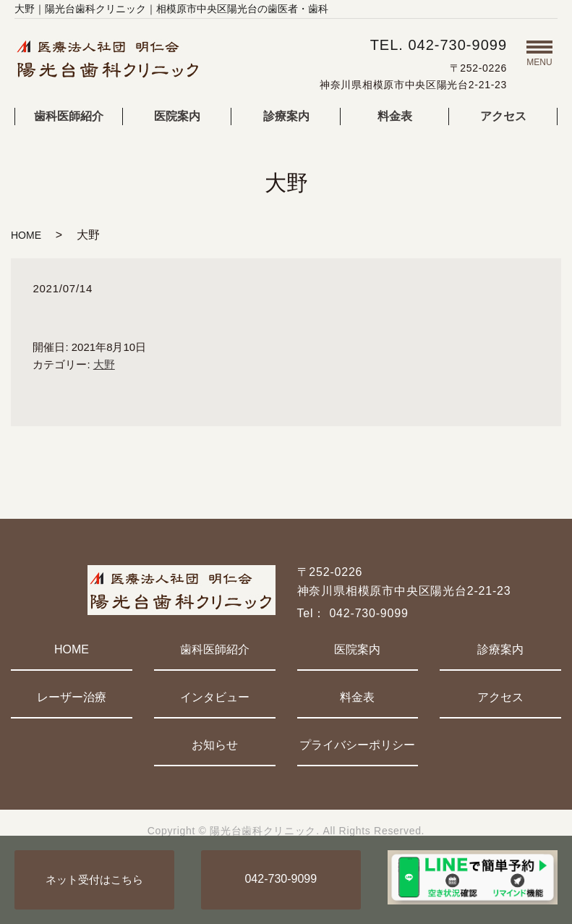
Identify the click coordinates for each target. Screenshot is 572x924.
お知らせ (215, 745)
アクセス (503, 116)
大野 (104, 364)
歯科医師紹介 (69, 116)
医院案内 (177, 116)
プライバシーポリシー (357, 745)
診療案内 (286, 116)
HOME (26, 235)
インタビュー (215, 697)
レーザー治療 (72, 697)
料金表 (395, 116)
